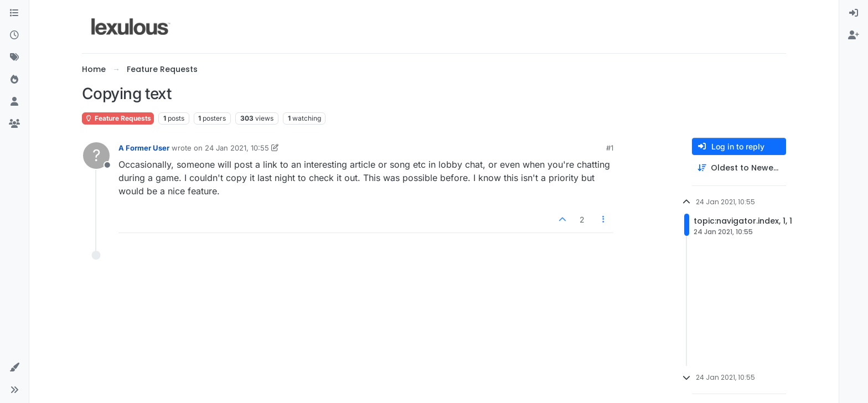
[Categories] (14, 13)
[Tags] (14, 58)
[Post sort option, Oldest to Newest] (739, 168)
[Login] (854, 13)
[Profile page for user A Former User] (96, 156)
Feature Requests (118, 118)
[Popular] (14, 80)
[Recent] (14, 35)
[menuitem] (854, 13)
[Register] (854, 35)
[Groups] (14, 124)
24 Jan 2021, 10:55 (237, 148)
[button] (14, 368)
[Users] (14, 102)
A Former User (144, 148)
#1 (610, 148)
